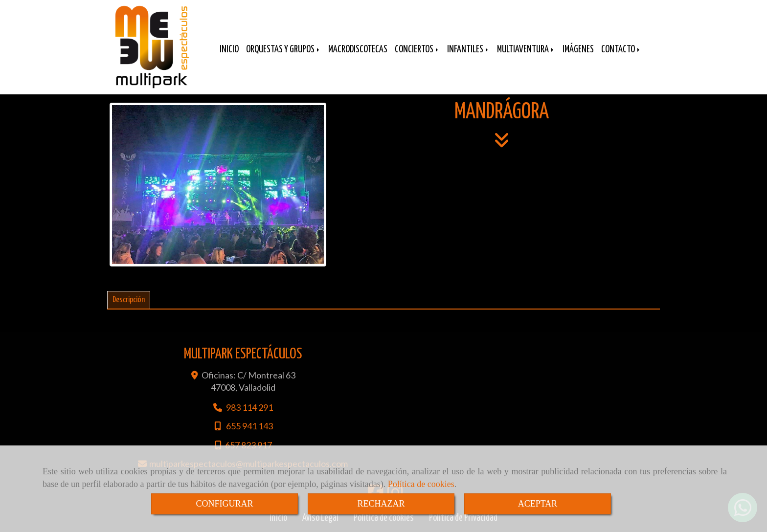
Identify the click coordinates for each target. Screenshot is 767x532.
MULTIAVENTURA (526, 50)
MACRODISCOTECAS (358, 50)
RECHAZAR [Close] (381, 504)
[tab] (129, 300)
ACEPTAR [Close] (538, 504)
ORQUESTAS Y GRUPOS (283, 50)
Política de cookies (421, 484)
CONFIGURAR (224, 504)
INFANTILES (468, 50)
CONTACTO (621, 50)
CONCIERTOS (417, 50)
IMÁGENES (578, 50)
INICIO (229, 50)
